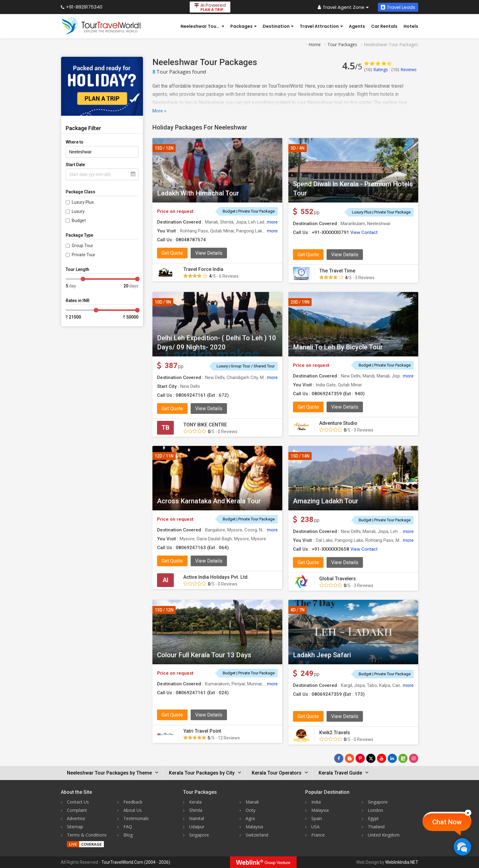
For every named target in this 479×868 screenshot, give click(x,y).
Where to (75, 142)
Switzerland (257, 835)
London (375, 810)
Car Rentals (384, 26)
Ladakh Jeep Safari (322, 655)
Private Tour (84, 255)
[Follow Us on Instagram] (414, 758)
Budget (79, 221)
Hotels (411, 26)
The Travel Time (337, 271)
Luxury (78, 211)
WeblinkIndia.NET (402, 862)
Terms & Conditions (87, 835)
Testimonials (136, 818)
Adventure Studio (338, 423)
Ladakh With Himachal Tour (198, 193)
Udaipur (197, 827)
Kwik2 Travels (335, 733)
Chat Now (447, 822)
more (272, 222)
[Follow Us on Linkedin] (392, 758)
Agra (250, 818)
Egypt (373, 818)
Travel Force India (203, 269)
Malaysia (254, 827)
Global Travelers (338, 579)
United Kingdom (384, 835)
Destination (278, 26)
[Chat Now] (462, 847)
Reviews (404, 69)
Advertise (76, 818)
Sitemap (75, 827)
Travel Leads (398, 7)
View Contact (364, 232)
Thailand (376, 827)
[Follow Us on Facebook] (339, 758)
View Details (209, 253)
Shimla (196, 810)
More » (159, 111)
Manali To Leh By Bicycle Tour (338, 347)
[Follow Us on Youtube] (382, 758)
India (316, 802)
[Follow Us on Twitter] (371, 758)
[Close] (468, 813)
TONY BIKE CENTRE (205, 425)
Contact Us (78, 802)
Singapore (199, 835)
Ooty (250, 810)
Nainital (197, 818)
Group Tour (82, 246)
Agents (357, 26)
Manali (252, 802)
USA (315, 827)
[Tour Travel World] (101, 26)
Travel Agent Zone (343, 7)
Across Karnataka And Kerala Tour (209, 501)
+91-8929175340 (82, 7)
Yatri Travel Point (202, 731)
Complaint (77, 810)
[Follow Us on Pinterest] (360, 758)
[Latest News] (349, 758)
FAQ (128, 827)
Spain (317, 818)
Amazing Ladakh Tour (326, 501)
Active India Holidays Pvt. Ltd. (216, 577)
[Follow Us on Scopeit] (403, 758)
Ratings (376, 69)
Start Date (75, 165)
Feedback (133, 802)
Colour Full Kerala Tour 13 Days (204, 655)
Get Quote (172, 253)
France (318, 835)
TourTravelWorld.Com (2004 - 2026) (136, 862)
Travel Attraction (321, 26)
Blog (128, 835)
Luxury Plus (83, 202)
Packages (243, 26)
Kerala (195, 802)
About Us (133, 810)
